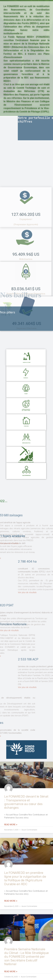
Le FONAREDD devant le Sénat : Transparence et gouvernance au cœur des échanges (26, 802)
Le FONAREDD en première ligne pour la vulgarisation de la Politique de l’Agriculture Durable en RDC (25, 878)
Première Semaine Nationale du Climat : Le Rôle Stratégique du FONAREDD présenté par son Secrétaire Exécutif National (26, 957)
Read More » (11, 825)
